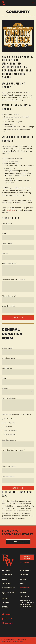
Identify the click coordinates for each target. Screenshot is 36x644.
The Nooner (7, 575)
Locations (24, 563)
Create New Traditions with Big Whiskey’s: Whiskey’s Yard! (27, 604)
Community (25, 588)
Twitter (6, 614)
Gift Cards (24, 597)
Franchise (24, 575)
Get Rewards (18, 542)
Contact (24, 579)
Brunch (5, 579)
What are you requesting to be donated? (16, 414)
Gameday (24, 592)
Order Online (27, 557)
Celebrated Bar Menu (8, 593)
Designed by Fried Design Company (12, 641)
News (22, 584)
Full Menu (6, 570)
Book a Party (26, 570)
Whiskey (5, 598)
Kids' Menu (6, 584)
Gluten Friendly (9, 588)
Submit (18, 318)
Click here (11, 210)
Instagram (7, 623)
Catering (6, 603)
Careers (5, 607)
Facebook (7, 619)
